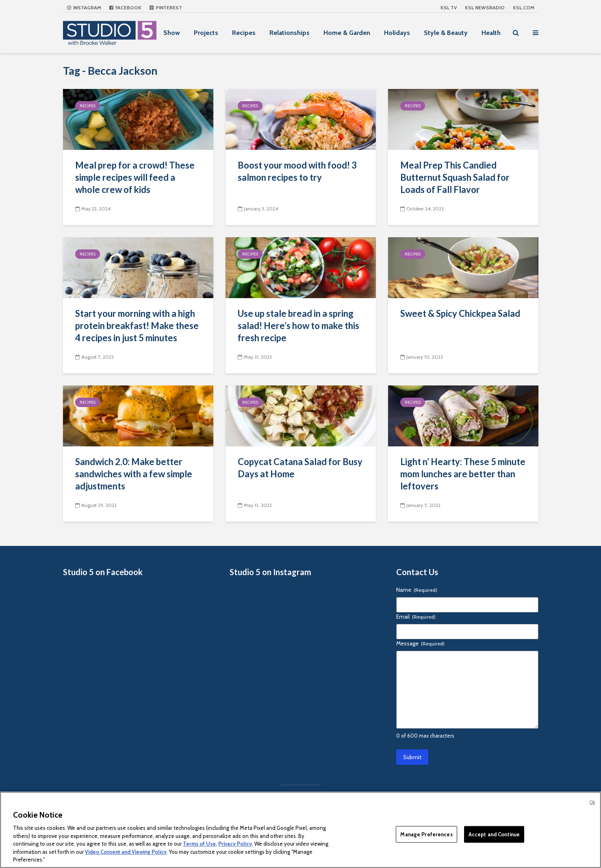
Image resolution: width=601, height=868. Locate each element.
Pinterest (166, 8)
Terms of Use (199, 844)
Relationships (290, 33)
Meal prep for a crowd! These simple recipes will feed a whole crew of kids (135, 177)
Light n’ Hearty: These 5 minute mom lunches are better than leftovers (463, 474)
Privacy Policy (235, 844)
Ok (592, 802)
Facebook (125, 8)
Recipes (244, 33)
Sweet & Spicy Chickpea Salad (460, 313)
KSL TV (449, 8)
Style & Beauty (446, 33)
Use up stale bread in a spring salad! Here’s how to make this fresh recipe (298, 326)
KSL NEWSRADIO (485, 8)
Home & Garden (347, 33)
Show (172, 33)
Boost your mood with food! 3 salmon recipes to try (297, 171)
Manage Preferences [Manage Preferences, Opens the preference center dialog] (426, 834)
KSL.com (524, 8)
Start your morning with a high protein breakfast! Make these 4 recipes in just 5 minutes (137, 326)
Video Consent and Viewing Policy (126, 852)
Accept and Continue (494, 834)
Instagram (84, 8)
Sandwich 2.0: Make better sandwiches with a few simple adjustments (134, 474)
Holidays (397, 33)
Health (491, 33)
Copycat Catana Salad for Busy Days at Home (300, 468)
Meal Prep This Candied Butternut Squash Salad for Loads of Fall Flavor (455, 177)
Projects (206, 33)
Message (420, 643)
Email (416, 617)
